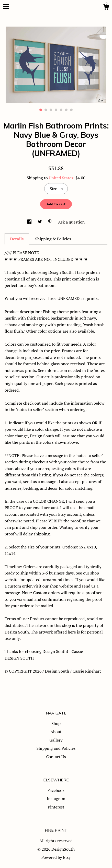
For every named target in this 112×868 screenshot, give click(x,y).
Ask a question (71, 222)
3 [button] (51, 110)
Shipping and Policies (56, 748)
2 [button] (46, 110)
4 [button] (56, 110)
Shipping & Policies (53, 239)
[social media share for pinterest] (50, 222)
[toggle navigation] (6, 6)
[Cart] (106, 8)
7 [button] (71, 110)
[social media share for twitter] (40, 222)
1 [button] (41, 110)
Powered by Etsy (56, 857)
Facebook (56, 790)
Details (17, 239)
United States (61, 178)
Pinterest (56, 807)
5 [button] (61, 110)
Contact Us (56, 757)
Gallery (56, 740)
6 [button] (66, 110)
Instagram (56, 799)
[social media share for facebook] (30, 222)
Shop (56, 723)
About (56, 732)
